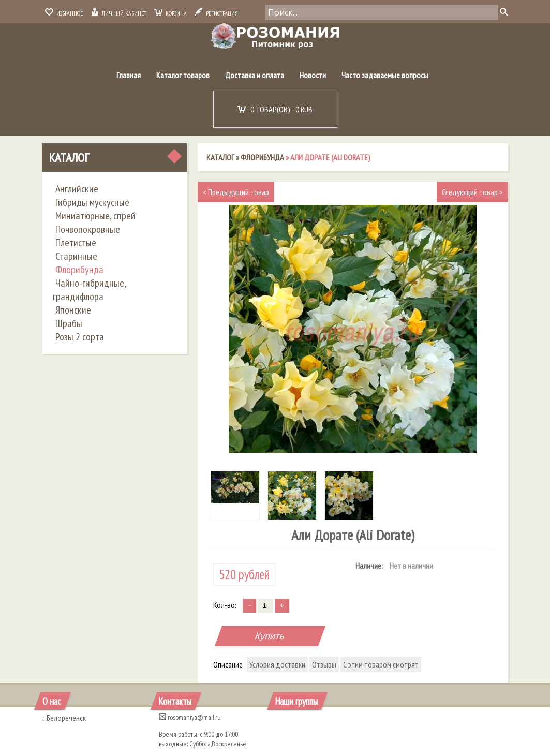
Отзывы (324, 664)
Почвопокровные (88, 229)
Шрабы (69, 323)
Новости (313, 75)
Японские (73, 310)
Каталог (69, 158)
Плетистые (76, 243)
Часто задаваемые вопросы (385, 75)
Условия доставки (277, 664)
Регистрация (216, 13)
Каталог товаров (183, 75)
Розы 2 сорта (80, 337)
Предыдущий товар (236, 192)
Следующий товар (472, 192)
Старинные (76, 256)
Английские (77, 189)
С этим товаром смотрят (381, 664)
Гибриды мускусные (92, 202)
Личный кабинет (118, 13)
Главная (129, 75)
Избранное (64, 13)
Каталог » (224, 157)
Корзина (170, 13)
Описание (228, 664)
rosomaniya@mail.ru (190, 717)
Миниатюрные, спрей (95, 216)
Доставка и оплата (255, 75)
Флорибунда (79, 270)
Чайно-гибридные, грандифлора (89, 290)
